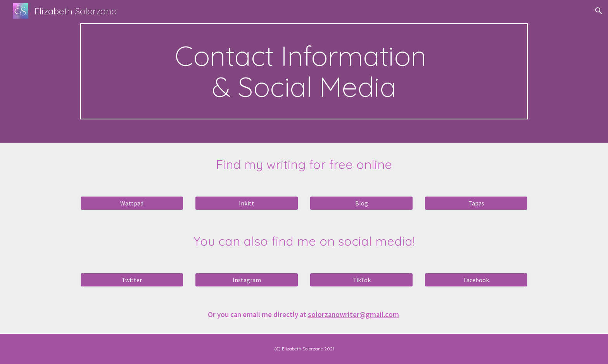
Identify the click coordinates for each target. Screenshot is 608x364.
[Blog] (361, 203)
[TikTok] (361, 280)
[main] (304, 71)
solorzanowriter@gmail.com (353, 315)
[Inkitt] (247, 203)
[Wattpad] (132, 203)
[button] (599, 11)
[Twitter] (132, 280)
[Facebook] (476, 280)
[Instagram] (247, 280)
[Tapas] (476, 203)
